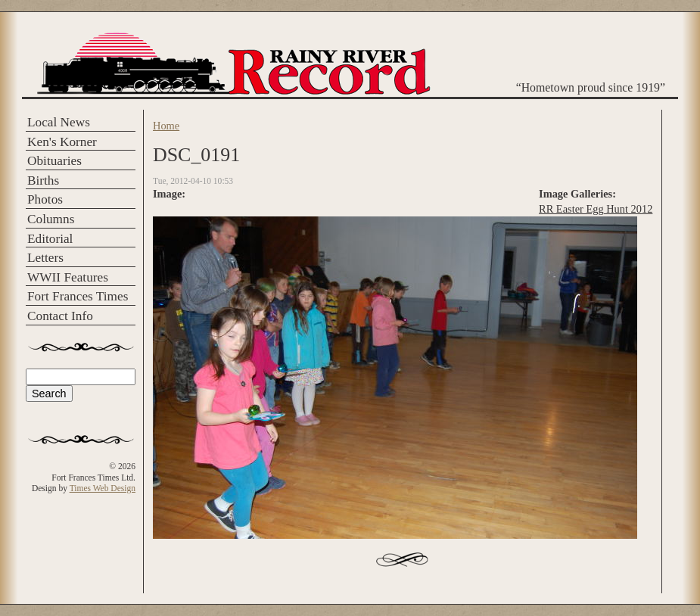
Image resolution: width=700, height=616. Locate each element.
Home (166, 126)
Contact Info (60, 316)
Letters (45, 258)
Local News (59, 122)
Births (43, 180)
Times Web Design (103, 488)
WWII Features (68, 277)
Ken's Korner (62, 142)
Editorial (50, 239)
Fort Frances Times (78, 296)
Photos (45, 199)
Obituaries (54, 161)
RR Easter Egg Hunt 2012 (596, 209)
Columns (51, 219)
